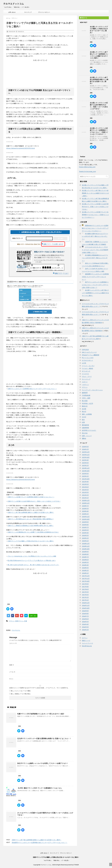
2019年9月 (85, 522)
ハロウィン (85, 385)
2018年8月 (85, 554)
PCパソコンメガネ (88, 358)
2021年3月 (85, 492)
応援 (26, 621)
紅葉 (83, 422)
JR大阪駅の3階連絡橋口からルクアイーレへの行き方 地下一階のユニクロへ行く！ (95, 258)
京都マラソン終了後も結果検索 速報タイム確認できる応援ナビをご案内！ (31, 512)
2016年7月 (85, 616)
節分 (83, 420)
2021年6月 (85, 487)
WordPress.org (87, 646)
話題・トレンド (87, 436)
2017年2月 (85, 597)
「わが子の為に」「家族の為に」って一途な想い (56, 860)
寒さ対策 (85, 401)
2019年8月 (85, 525)
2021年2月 (85, 495)
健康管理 (85, 393)
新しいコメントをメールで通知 (21, 691)
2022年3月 (85, 484)
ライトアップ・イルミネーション (92, 390)
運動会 (84, 438)
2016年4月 (85, 624)
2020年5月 (85, 509)
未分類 (84, 409)
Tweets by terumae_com (87, 172)
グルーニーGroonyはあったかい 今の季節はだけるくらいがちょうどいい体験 (32, 556)
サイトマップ (28, 12)
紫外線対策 (85, 425)
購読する (84, 18)
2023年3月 (85, 474)
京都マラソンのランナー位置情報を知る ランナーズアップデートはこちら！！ (32, 389)
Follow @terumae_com (87, 167)
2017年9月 (85, 584)
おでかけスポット (88, 360)
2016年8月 (85, 614)
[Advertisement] (40, 74)
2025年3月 (85, 463)
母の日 (84, 412)
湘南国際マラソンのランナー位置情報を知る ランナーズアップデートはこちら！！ (95, 277)
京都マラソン (19, 621)
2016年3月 (85, 627)
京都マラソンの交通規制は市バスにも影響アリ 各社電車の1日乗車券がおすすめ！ (33, 532)
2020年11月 (86, 503)
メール (12, 672)
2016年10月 (86, 608)
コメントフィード (88, 643)
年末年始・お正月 (88, 403)
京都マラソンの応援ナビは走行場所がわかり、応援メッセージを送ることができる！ (34, 501)
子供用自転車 (86, 395)
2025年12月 (86, 452)
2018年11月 (86, 546)
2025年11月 (86, 455)
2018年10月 (86, 549)
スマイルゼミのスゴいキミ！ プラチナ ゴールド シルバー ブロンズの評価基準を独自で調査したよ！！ (95, 250)
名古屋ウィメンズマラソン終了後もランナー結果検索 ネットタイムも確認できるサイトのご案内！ (95, 293)
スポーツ (85, 382)
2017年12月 (86, 576)
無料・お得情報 (87, 414)
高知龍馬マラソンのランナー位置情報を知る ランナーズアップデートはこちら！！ (40, 843)
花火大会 (85, 433)
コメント (13, 643)
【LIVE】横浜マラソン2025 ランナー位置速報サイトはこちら (39, 788)
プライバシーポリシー (44, 12)
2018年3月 (85, 568)
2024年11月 (86, 468)
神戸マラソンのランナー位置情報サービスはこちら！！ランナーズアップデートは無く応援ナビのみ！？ (95, 285)
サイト (11, 679)
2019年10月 (86, 519)
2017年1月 (85, 600)
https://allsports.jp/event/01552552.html (21, 148)
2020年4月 (85, 511)
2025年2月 (85, 465)
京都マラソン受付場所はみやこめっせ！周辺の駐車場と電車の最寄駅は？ (31, 519)
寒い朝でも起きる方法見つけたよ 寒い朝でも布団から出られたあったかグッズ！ (33, 565)
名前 (12, 665)
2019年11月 (86, 517)
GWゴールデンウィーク (89, 352)
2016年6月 (85, 619)
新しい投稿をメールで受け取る (21, 694)
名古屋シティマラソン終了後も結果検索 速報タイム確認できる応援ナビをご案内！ (99, 80)
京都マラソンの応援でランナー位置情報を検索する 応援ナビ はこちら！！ (31, 497)
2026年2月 (85, 449)
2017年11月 (86, 579)
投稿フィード (86, 641)
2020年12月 (86, 500)
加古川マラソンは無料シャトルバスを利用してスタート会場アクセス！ (43, 763)
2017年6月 (85, 589)
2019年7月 (85, 527)
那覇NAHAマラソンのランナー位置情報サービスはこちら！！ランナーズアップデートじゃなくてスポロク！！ (95, 228)
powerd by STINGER (73, 865)
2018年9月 (85, 552)
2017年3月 (85, 595)
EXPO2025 (85, 350)
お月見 (84, 363)
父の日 (84, 417)
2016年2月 (85, 630)
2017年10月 (86, 581)
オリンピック (86, 371)
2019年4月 (85, 533)
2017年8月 (85, 587)
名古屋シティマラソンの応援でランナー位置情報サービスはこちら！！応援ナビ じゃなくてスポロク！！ (99, 131)
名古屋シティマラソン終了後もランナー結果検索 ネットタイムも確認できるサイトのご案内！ (99, 55)
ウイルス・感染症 (88, 368)
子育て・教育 (86, 398)
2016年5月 (85, 622)
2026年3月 (85, 447)
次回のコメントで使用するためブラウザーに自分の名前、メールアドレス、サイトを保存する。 (39, 688)
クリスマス (85, 374)
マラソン (12, 621)
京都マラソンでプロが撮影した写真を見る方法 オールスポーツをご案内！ (31, 541)
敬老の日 (85, 406)
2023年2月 (85, 476)
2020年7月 (85, 506)
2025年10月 (86, 457)
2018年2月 (85, 570)
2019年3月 (85, 535)
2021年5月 (85, 490)
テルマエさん (16, 630)
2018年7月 (85, 557)
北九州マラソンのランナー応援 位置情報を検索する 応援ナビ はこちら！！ (44, 738)
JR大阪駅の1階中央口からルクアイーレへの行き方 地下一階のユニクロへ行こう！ (95, 236)
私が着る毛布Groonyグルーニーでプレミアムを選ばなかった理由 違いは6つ (32, 560)
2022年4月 (85, 482)
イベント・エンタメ (88, 366)
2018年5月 (85, 562)
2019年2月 (85, 538)
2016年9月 (85, 611)
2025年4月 (85, 460)
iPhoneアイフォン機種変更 (91, 355)
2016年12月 (86, 603)
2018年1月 (85, 573)
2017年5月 (85, 592)
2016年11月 (86, 605)
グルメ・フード (87, 377)
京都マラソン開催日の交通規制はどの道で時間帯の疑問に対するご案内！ (31, 526)
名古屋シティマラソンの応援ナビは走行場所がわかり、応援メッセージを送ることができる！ (99, 106)
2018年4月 (85, 565)
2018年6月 (85, 560)
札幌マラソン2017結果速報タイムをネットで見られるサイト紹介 (41, 714)
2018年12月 (86, 544)
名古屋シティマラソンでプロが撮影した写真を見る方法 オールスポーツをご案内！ (99, 30)
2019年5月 (85, 530)
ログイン (85, 638)
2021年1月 (85, 498)
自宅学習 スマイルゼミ (89, 430)
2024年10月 (86, 471)
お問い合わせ (12, 12)
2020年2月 (85, 514)
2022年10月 (86, 479)
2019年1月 (85, 541)
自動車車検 (85, 428)
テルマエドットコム (14, 4)
